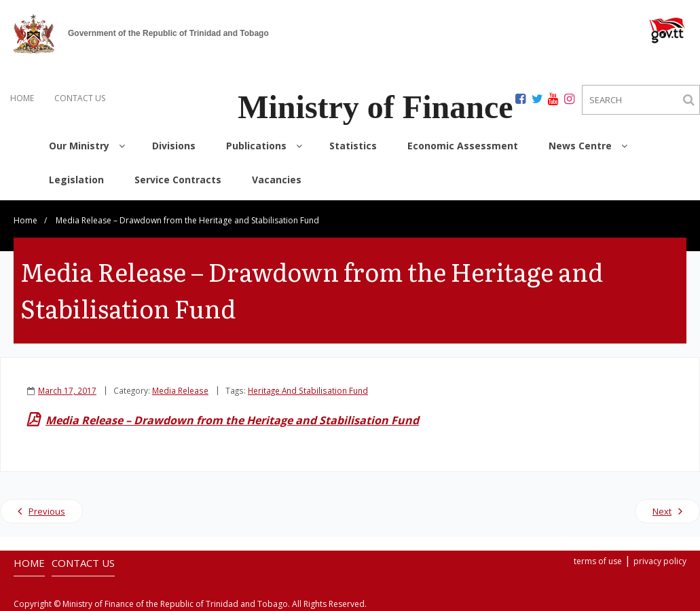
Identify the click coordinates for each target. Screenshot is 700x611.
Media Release (180, 390)
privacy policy (660, 561)
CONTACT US (80, 98)
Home (25, 220)
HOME (22, 98)
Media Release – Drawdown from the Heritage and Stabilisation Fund (232, 420)
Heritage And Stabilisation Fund (308, 390)
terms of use (598, 561)
